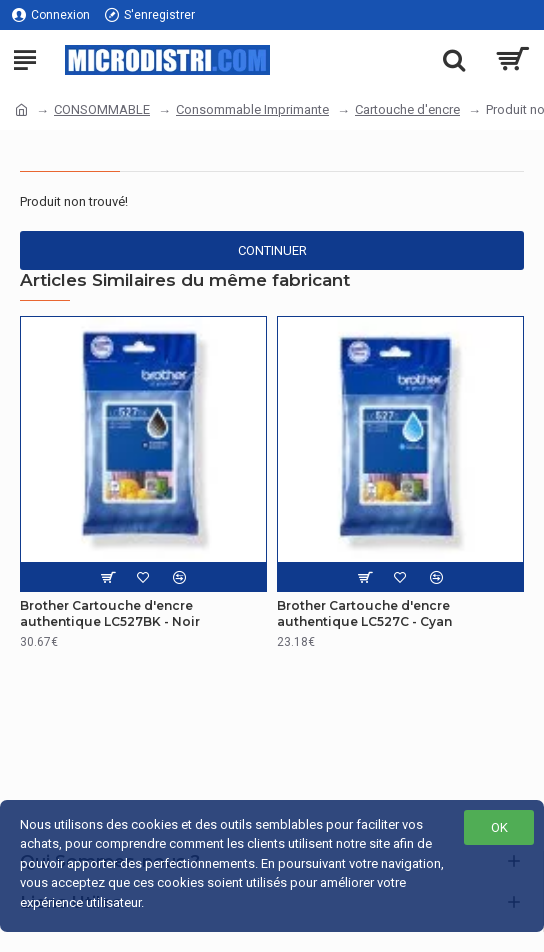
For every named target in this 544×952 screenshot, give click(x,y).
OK (499, 827)
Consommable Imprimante (252, 109)
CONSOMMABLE (102, 109)
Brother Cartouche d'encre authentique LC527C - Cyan (364, 613)
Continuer (272, 250)
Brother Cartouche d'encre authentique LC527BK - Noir (110, 613)
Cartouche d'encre (407, 109)
